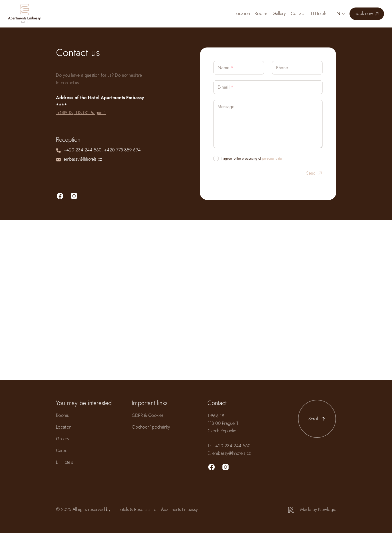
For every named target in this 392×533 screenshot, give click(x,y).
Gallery (279, 13)
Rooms (261, 13)
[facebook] (60, 196)
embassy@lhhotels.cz (83, 159)
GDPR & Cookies (148, 415)
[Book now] (367, 14)
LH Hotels (318, 13)
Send (314, 173)
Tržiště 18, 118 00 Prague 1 (81, 113)
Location (242, 13)
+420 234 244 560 (82, 150)
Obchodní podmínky (151, 427)
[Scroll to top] (317, 419)
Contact (298, 13)
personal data (271, 158)
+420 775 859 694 (122, 150)
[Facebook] (211, 467)
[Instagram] (225, 467)
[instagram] (74, 196)
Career (62, 451)
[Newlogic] (312, 510)
